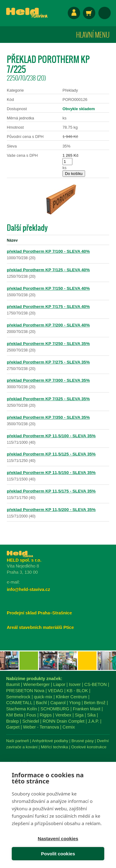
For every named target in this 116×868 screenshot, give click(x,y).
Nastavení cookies (58, 839)
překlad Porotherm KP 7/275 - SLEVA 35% (48, 362)
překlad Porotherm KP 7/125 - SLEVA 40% (48, 270)
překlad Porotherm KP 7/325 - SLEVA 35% (48, 399)
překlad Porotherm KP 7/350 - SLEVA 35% (48, 417)
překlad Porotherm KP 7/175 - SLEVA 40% (48, 307)
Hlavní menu (93, 35)
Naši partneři (17, 741)
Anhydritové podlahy (50, 741)
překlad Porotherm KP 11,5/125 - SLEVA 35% (51, 454)
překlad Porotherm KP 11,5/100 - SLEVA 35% (51, 436)
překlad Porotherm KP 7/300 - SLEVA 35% (48, 380)
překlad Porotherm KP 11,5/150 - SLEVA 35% (51, 473)
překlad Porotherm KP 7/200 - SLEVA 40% (48, 325)
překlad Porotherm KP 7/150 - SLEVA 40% (48, 288)
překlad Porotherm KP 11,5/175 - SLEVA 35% (51, 491)
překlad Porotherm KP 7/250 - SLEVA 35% (48, 344)
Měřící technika (54, 747)
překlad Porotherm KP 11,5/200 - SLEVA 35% (51, 510)
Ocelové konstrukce (89, 747)
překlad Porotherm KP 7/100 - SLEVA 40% (48, 251)
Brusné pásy (83, 741)
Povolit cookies (58, 854)
